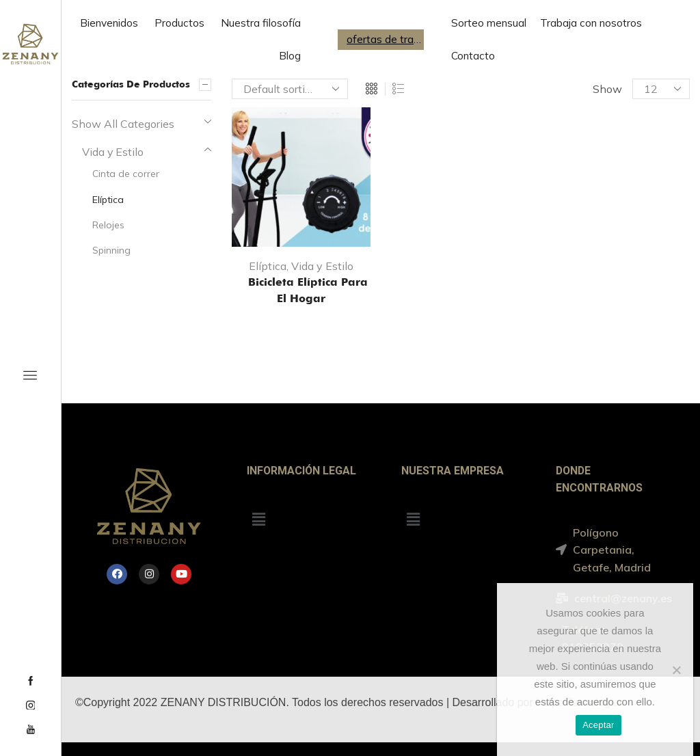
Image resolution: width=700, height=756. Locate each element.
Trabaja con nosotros (591, 23)
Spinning (111, 250)
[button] (258, 519)
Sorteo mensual (489, 23)
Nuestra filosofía (261, 23)
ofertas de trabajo (384, 39)
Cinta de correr (126, 174)
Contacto (473, 56)
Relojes (108, 225)
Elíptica (268, 266)
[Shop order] (290, 89)
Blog (290, 56)
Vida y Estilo (322, 266)
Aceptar (598, 725)
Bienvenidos (109, 23)
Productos (179, 23)
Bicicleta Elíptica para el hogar (301, 290)
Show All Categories (123, 124)
